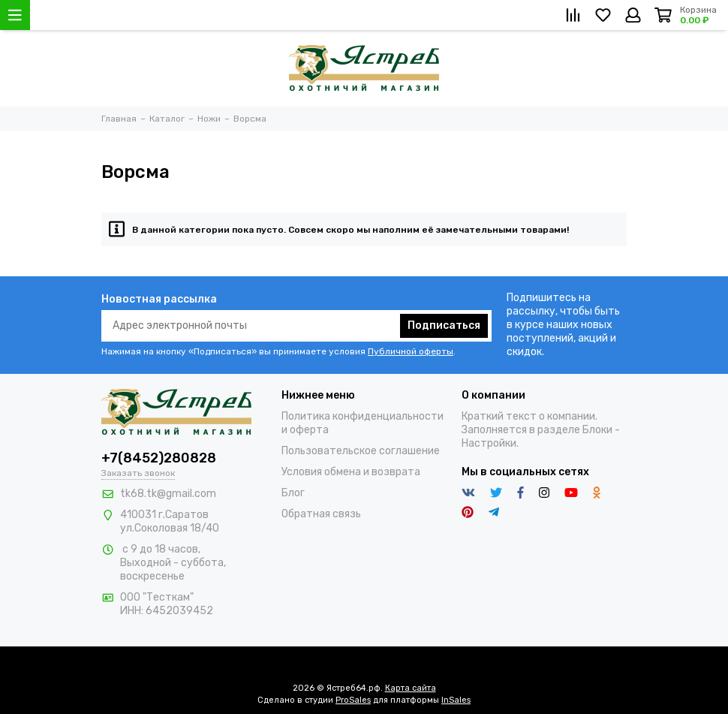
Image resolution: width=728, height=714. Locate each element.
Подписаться (444, 325)
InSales (456, 700)
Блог (293, 493)
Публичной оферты (411, 351)
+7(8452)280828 (159, 458)
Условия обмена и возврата (351, 472)
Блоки (597, 430)
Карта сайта (411, 688)
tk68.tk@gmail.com (168, 494)
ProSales (353, 700)
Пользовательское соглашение (361, 451)
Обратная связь (321, 514)
